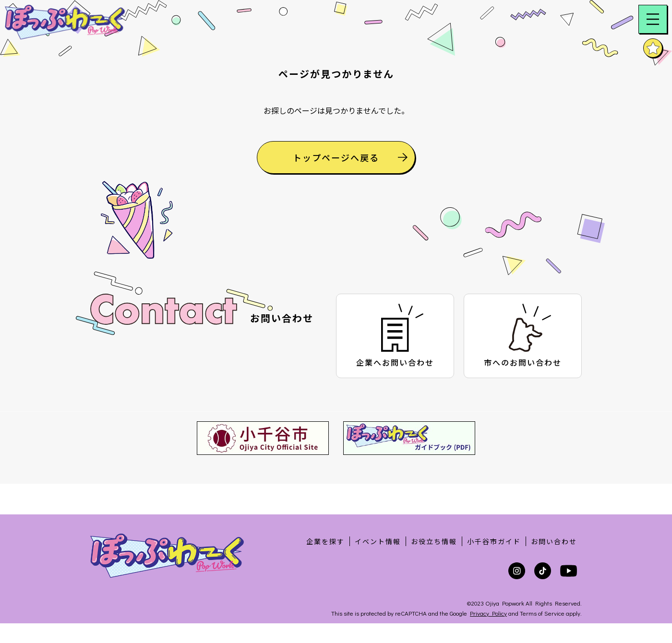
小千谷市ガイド (494, 541)
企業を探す (325, 541)
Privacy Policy (488, 613)
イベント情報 (378, 541)
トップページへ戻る (350, 175)
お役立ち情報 (434, 541)
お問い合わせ (554, 541)
